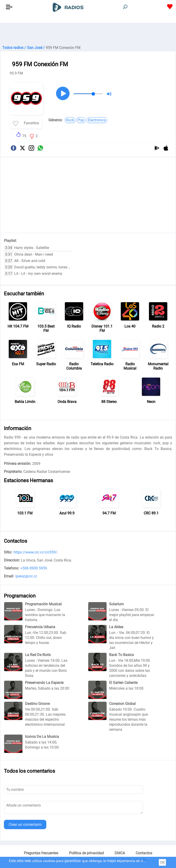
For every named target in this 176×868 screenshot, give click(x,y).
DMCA (120, 853)
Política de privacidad (86, 853)
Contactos (144, 853)
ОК (162, 862)
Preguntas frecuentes (41, 853)
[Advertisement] (88, 34)
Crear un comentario (25, 824)
